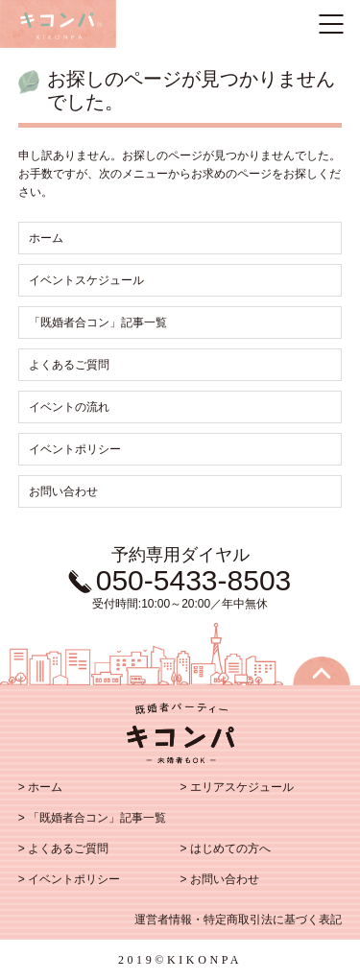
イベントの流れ (69, 407)
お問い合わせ (63, 491)
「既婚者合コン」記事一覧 (98, 323)
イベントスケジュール (86, 280)
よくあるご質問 (69, 365)
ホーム (46, 238)
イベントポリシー (75, 449)
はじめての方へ (230, 849)
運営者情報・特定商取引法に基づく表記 (238, 920)
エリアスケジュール (242, 787)
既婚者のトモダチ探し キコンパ (58, 24)
